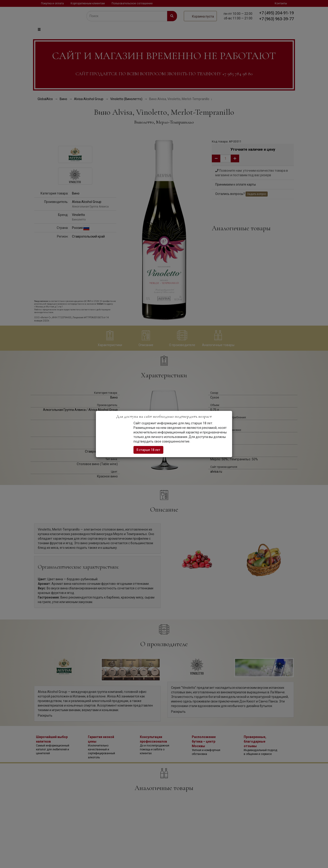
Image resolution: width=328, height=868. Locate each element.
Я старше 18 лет (148, 450)
